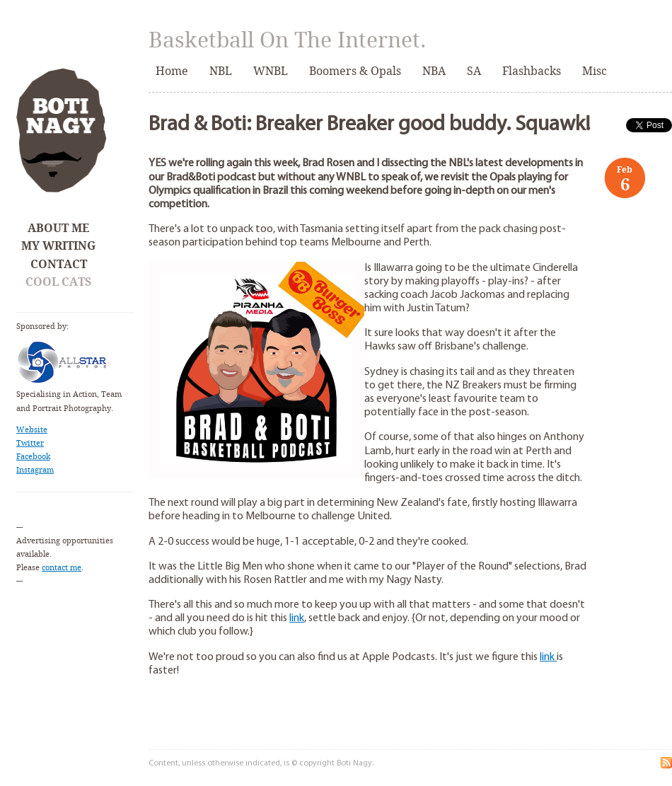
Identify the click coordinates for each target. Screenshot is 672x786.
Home (172, 71)
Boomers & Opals (355, 71)
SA (474, 71)
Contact (59, 264)
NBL (221, 71)
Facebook (33, 457)
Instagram (35, 470)
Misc (595, 71)
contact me (62, 568)
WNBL (271, 71)
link (297, 618)
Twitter (30, 443)
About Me (58, 228)
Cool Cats (58, 282)
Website (32, 430)
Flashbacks (532, 71)
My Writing (58, 246)
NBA (434, 71)
